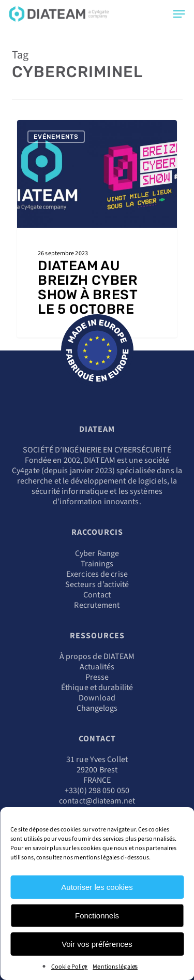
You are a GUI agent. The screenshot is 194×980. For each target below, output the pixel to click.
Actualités (97, 667)
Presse (97, 677)
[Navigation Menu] (179, 14)
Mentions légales (115, 967)
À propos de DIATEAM (97, 656)
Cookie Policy (69, 967)
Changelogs (97, 708)
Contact (97, 595)
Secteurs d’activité (97, 584)
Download (97, 698)
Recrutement (97, 605)
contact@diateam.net (97, 801)
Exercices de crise (97, 574)
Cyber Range (97, 553)
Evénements (56, 137)
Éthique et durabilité (97, 688)
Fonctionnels (97, 916)
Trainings (97, 564)
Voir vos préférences (97, 944)
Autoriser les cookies (97, 887)
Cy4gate (26, 471)
